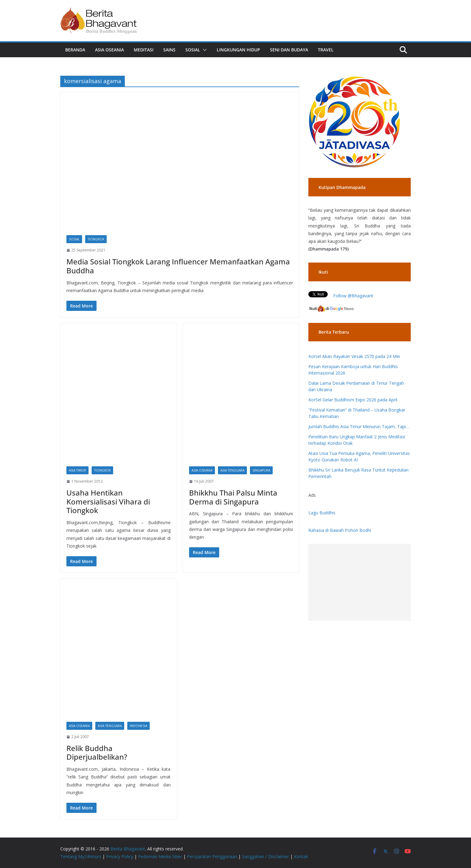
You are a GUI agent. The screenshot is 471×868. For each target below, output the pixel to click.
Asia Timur (77, 470)
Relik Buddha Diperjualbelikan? (97, 753)
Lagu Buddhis (322, 513)
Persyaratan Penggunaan (212, 856)
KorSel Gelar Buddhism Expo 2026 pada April (353, 400)
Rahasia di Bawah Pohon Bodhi (340, 530)
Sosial (193, 50)
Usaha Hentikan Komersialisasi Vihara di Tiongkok (108, 502)
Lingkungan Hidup (238, 50)
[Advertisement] (360, 582)
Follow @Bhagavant (353, 296)
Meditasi (144, 50)
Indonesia (139, 726)
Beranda (75, 50)
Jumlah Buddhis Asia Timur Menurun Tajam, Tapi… (359, 426)
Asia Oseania (109, 50)
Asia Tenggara (232, 470)
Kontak (301, 856)
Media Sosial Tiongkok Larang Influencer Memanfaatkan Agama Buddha (178, 266)
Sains (169, 50)
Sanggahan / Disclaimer (265, 856)
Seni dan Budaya (289, 50)
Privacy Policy (120, 856)
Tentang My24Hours (81, 856)
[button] (204, 50)
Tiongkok (96, 239)
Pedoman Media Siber (160, 856)
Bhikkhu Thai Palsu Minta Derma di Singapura (233, 497)
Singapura (261, 470)
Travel (326, 50)
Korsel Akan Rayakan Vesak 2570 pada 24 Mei (354, 356)
